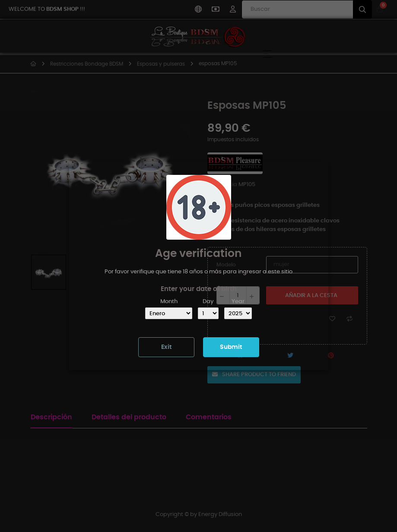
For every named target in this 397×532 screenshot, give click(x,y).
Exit (166, 347)
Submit (231, 347)
